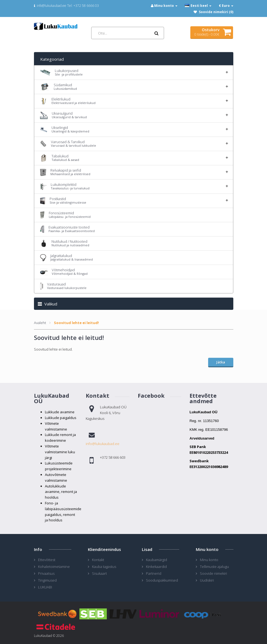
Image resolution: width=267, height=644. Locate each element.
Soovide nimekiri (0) (216, 12)
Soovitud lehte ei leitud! (76, 323)
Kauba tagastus (104, 567)
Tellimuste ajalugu (214, 567)
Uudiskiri (207, 580)
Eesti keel (198, 6)
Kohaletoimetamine (54, 567)
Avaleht (40, 323)
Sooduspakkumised (162, 580)
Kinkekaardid (156, 567)
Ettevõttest (47, 560)
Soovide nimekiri (213, 573)
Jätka (221, 362)
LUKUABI (45, 587)
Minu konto (209, 560)
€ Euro (226, 6)
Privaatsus (46, 573)
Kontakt (98, 560)
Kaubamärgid (157, 560)
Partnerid (154, 573)
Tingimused (47, 580)
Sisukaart (99, 573)
